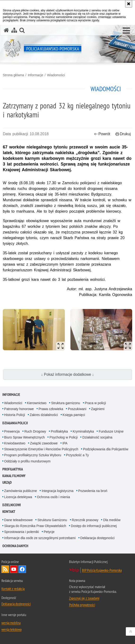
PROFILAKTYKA (13, 469)
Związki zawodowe (44, 443)
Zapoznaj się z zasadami (84, 598)
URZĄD (7, 482)
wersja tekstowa (11, 629)
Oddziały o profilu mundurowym (27, 461)
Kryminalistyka (83, 431)
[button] (126, 31)
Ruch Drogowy (35, 431)
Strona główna (13, 75)
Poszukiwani (77, 409)
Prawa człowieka (51, 409)
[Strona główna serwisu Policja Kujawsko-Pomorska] (6, 30)
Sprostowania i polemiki (22, 532)
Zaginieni (98, 409)
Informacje (35, 75)
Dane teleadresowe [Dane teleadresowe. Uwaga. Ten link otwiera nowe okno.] (19, 520)
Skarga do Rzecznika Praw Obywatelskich (35, 526)
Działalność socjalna (97, 437)
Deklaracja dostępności (98, 538)
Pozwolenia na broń (93, 491)
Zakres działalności (44, 415)
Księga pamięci (74, 415)
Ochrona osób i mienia (53, 497)
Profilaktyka (59, 431)
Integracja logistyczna (58, 491)
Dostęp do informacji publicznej (94, 526)
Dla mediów (112, 520)
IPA (65, 443)
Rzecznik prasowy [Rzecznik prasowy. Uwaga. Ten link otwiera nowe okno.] (85, 520)
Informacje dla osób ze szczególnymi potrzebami (40, 538)
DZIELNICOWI (12, 505)
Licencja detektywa (18, 497)
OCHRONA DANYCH (15, 546)
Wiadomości (56, 75)
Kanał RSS (5, 569)
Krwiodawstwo (15, 443)
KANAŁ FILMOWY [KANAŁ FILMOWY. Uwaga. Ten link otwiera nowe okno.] (14, 476)
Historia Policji (15, 415)
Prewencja (12, 431)
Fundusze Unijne (111, 431)
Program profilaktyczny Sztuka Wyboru (33, 455)
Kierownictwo (37, 403)
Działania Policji (15, 423)
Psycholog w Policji (63, 437)
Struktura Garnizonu (52, 520)
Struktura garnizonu (65, 403)
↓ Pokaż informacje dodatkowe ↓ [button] (68, 374)
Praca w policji (95, 403)
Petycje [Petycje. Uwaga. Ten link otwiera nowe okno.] (49, 532)
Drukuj (123, 134)
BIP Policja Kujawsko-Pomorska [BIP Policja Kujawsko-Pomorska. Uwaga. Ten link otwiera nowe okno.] (102, 570)
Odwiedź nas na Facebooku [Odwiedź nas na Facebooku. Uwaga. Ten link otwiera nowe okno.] (22, 569)
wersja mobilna (11, 623)
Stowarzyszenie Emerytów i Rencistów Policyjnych (41, 449)
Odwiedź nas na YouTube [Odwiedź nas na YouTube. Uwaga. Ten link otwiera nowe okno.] (14, 569)
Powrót (102, 134)
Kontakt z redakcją (13, 589)
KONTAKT (9, 512)
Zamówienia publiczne (21, 491)
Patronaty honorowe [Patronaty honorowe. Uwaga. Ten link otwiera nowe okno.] (19, 409)
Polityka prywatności (82, 605)
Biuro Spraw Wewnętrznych (25, 437)
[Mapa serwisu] (14, 30)
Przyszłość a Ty (77, 455)
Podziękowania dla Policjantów (106, 449)
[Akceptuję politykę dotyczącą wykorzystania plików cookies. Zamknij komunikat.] (129, 4)
